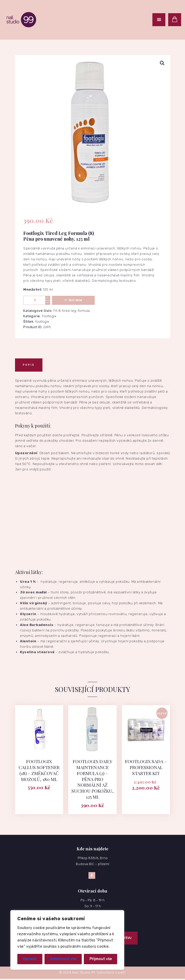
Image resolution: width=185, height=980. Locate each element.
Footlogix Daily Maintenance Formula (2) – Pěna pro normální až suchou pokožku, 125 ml (92, 780)
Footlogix (49, 316)
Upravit (30, 959)
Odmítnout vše (63, 959)
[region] (67, 940)
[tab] (29, 365)
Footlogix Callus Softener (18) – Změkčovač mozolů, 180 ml (39, 771)
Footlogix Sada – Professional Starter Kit (146, 768)
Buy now (75, 300)
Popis (29, 365)
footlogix (42, 322)
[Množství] (37, 300)
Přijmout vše (101, 959)
